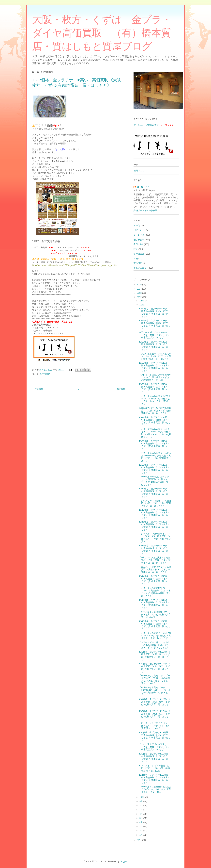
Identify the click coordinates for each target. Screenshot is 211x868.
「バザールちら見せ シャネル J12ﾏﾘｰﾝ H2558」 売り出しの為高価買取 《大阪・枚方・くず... (155, 636)
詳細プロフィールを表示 (145, 210)
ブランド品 (139, 235)
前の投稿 (121, 389)
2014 (140, 289)
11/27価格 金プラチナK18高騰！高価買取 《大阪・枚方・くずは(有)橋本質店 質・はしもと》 (155, 367)
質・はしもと (143, 187)
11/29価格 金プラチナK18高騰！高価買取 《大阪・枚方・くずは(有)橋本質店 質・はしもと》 (155, 324)
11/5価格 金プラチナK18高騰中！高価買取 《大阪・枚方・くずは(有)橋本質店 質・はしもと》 (155, 736)
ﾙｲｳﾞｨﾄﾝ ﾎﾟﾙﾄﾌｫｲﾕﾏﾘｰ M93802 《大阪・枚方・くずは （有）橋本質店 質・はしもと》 (154, 335)
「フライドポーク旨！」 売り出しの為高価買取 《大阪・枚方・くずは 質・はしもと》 (154, 645)
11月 (142, 305)
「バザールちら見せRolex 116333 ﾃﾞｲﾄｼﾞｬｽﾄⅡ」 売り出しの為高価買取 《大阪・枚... (155, 789)
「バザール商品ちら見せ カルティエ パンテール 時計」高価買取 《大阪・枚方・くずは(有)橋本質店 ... (155, 433)
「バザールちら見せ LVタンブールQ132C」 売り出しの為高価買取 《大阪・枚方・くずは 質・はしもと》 (154, 679)
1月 (141, 835)
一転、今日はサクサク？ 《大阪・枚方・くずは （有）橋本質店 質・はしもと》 (154, 726)
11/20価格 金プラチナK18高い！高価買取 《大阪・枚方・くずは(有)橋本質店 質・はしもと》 (155, 469)
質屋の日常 (139, 254)
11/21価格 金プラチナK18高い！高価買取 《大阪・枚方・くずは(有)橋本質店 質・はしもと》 (155, 445)
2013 (140, 293)
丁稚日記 (138, 263)
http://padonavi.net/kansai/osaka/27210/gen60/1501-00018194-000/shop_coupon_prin (73, 265)
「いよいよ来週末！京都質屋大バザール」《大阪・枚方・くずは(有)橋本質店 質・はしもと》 (155, 356)
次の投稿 (39, 389)
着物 (136, 258)
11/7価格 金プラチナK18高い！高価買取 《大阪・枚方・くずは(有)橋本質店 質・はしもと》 (155, 703)
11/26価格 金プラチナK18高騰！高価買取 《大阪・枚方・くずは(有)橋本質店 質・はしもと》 (155, 388)
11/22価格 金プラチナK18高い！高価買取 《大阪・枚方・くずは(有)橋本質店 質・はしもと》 (155, 421)
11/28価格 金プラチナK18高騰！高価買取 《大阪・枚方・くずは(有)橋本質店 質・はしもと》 (155, 346)
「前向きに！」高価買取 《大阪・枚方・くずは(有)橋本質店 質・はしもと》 (156, 614)
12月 (142, 301)
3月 (141, 827)
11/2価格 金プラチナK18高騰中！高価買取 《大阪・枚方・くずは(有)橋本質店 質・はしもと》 (155, 758)
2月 (141, 831)
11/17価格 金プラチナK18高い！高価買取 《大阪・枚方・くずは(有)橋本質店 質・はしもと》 (155, 514)
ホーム (80, 389)
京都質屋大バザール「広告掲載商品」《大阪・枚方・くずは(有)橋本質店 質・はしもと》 (155, 410)
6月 (141, 814)
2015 (140, 285)
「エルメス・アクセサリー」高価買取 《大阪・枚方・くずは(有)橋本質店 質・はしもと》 (155, 569)
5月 (141, 818)
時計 (136, 249)
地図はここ (139, 171)
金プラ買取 (45, 374)
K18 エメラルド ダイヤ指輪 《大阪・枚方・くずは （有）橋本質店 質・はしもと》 (154, 768)
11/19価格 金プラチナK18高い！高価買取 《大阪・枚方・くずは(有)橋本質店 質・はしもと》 (155, 492)
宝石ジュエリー (141, 268)
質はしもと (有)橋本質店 (146, 125)
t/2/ (116, 265)
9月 (141, 801)
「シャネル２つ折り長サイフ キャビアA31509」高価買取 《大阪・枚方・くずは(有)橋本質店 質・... (156, 538)
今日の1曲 (138, 244)
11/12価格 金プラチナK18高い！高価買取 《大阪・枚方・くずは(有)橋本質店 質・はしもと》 (155, 604)
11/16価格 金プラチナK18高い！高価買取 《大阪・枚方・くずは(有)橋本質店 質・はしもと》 (155, 526)
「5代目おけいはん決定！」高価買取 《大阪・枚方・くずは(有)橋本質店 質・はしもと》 (155, 560)
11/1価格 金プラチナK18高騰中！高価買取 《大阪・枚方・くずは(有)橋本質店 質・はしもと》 (155, 779)
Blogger (123, 861)
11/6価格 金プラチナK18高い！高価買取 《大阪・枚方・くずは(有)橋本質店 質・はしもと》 (155, 715)
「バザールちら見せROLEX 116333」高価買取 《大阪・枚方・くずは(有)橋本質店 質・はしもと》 (155, 592)
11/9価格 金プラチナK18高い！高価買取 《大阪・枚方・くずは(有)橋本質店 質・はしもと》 (155, 656)
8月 (141, 806)
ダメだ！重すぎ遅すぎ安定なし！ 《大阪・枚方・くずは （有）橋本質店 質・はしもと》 (155, 747)
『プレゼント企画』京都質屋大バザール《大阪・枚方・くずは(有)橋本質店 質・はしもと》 (155, 377)
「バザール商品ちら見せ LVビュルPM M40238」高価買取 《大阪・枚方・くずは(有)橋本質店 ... (155, 457)
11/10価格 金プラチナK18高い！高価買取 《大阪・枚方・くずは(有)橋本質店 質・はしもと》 (155, 625)
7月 (141, 810)
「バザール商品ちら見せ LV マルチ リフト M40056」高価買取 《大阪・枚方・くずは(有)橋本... (155, 400)
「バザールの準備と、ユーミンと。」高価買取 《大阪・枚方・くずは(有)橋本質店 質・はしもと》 (155, 481)
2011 (140, 840)
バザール (138, 230)
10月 (142, 797)
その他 (137, 225)
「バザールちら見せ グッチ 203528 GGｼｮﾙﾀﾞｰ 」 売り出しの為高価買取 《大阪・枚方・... (155, 691)
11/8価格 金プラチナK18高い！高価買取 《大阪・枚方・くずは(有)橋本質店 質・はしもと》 (155, 668)
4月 (141, 822)
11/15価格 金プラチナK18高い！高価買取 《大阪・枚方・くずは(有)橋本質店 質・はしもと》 (155, 549)
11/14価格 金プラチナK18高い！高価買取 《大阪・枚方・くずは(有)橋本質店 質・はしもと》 (155, 580)
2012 (140, 297)
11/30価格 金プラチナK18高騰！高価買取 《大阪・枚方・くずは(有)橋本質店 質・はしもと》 (155, 312)
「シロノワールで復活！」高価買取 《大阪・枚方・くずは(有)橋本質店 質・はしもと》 (155, 503)
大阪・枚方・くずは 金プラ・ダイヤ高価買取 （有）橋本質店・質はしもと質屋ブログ (102, 33)
